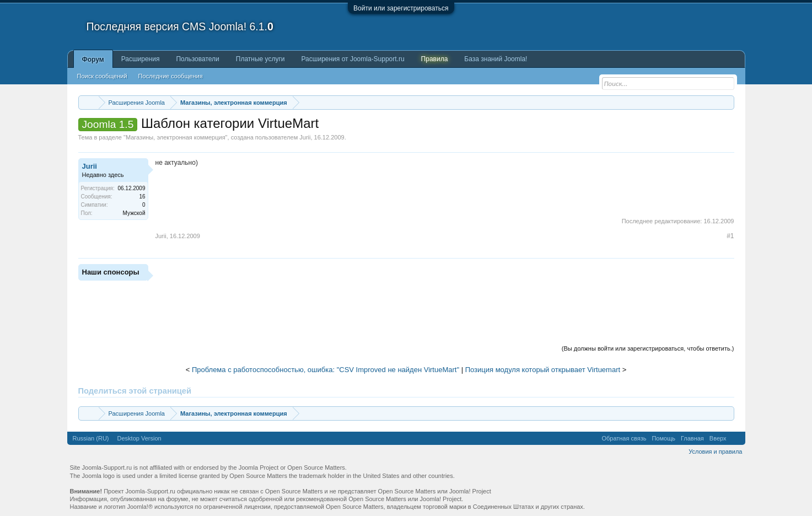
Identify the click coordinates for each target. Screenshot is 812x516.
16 (142, 197)
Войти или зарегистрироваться (401, 8)
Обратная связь (624, 438)
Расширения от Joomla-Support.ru (353, 59)
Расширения (141, 59)
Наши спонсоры (111, 272)
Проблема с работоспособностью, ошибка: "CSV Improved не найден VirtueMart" (326, 370)
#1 (730, 236)
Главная (692, 438)
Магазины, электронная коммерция (176, 137)
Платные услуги (260, 59)
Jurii (305, 137)
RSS (736, 438)
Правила (435, 59)
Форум (93, 60)
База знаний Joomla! (496, 59)
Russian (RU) (91, 438)
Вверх (718, 438)
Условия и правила (715, 452)
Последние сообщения (171, 76)
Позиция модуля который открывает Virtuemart (543, 370)
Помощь (663, 438)
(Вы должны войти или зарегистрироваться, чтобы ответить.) (648, 348)
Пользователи (197, 59)
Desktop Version (139, 438)
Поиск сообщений (102, 76)
